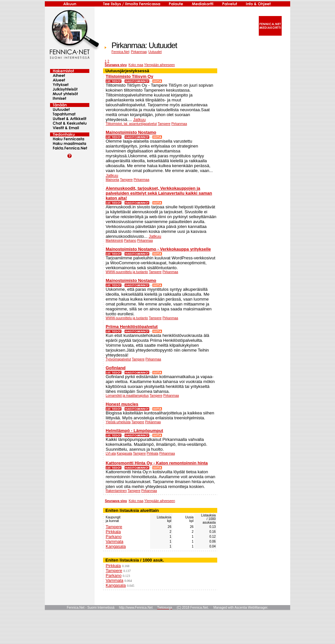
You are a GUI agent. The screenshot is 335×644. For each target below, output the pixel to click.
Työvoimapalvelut (118, 359)
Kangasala (124, 453)
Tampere (164, 124)
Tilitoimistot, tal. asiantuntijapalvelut (131, 124)
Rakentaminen (116, 491)
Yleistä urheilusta (118, 422)
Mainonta (112, 180)
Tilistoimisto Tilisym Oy (129, 76)
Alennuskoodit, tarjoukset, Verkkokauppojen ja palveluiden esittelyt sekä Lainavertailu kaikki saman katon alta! (159, 193)
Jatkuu (139, 120)
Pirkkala (152, 453)
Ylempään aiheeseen (159, 65)
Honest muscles (122, 404)
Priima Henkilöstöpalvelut (132, 327)
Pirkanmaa (139, 52)
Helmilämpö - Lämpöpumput (134, 431)
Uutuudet (155, 52)
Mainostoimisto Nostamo (131, 132)
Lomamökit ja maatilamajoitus (127, 396)
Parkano (130, 241)
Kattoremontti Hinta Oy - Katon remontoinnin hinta (157, 463)
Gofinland (116, 368)
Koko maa (136, 65)
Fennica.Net (120, 52)
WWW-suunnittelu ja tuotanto (127, 272)
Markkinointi (114, 241)
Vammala (115, 541)
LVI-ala (111, 453)
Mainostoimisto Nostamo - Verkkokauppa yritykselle (158, 249)
